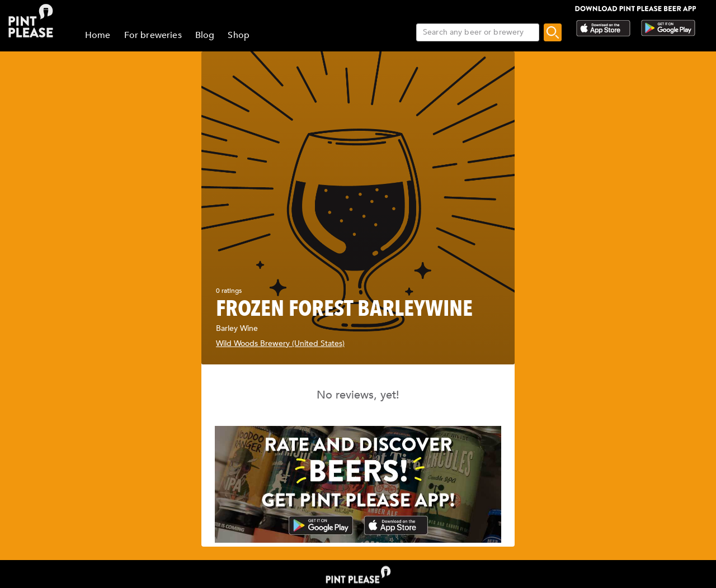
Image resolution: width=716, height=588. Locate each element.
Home (98, 35)
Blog (205, 35)
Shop (239, 35)
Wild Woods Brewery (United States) (280, 343)
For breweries (153, 35)
